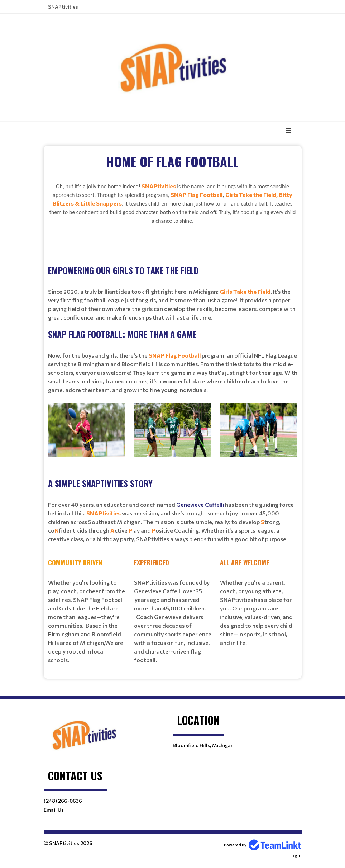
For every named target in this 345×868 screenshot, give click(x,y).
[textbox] (173, 237)
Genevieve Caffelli (200, 504)
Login (295, 855)
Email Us (54, 810)
